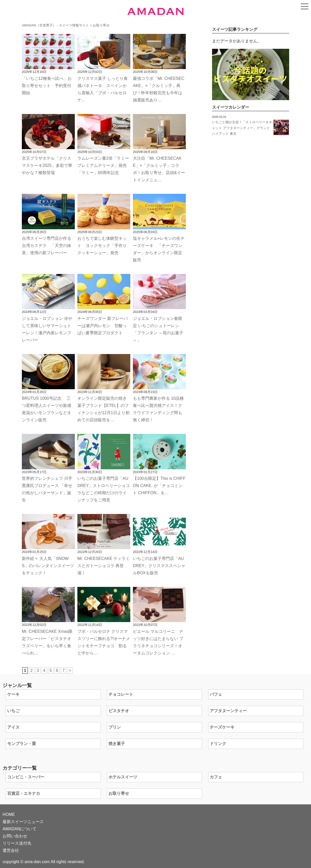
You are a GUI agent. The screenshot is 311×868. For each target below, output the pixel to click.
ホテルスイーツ (123, 777)
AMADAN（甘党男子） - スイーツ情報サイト (55, 25)
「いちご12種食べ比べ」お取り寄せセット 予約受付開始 (47, 86)
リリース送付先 (17, 843)
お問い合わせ (15, 836)
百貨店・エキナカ (24, 793)
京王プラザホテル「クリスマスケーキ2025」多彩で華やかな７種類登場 (47, 165)
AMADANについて (20, 829)
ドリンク (218, 744)
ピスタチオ (119, 711)
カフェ (216, 777)
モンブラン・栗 (22, 744)
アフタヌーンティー (228, 711)
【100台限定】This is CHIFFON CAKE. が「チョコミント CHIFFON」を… (159, 486)
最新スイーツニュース (23, 822)
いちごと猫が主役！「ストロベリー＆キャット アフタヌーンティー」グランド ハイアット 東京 (242, 128)
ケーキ (13, 694)
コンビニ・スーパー (26, 777)
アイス (13, 727)
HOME (9, 814)
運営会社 (11, 850)
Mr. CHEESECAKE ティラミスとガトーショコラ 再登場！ (104, 566)
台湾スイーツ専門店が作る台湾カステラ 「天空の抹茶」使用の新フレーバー (47, 246)
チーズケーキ (222, 727)
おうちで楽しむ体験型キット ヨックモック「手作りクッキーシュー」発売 (102, 246)
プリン (115, 727)
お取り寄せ (119, 793)
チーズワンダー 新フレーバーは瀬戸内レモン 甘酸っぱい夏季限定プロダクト (103, 326)
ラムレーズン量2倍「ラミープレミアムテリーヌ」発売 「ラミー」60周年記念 (103, 165)
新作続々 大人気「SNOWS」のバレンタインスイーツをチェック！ (48, 566)
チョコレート (121, 694)
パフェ (216, 694)
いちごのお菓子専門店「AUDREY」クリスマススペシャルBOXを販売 (159, 566)
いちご (13, 711)
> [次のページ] (70, 670)
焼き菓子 (117, 744)
